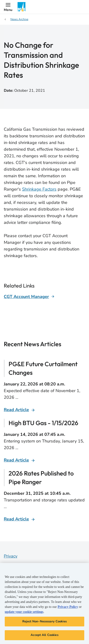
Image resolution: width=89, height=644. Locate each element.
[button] (8, 7)
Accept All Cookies (44, 635)
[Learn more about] (29, 297)
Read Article (16, 410)
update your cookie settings (24, 612)
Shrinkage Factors (39, 189)
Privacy (11, 556)
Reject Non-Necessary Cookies (44, 621)
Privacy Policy (68, 607)
